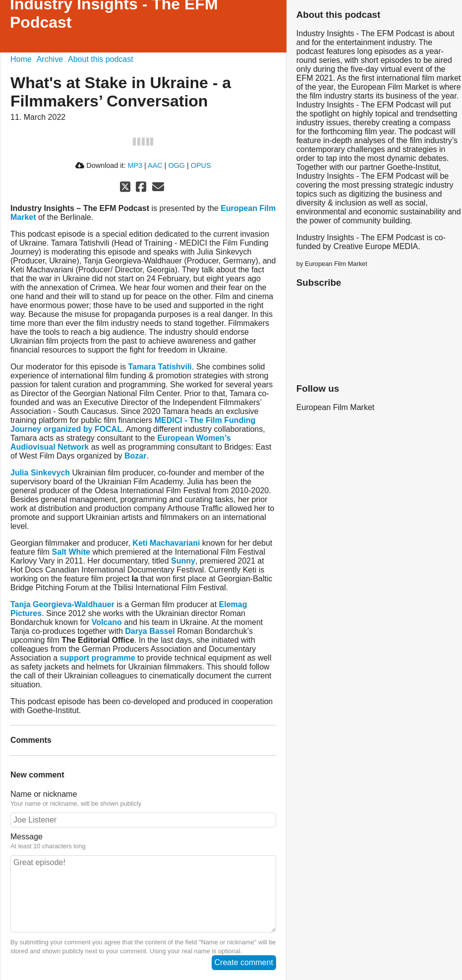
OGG (176, 165)
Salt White (71, 552)
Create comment (244, 962)
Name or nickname (44, 794)
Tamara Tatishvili (160, 367)
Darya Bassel (150, 631)
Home (21, 59)
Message (27, 837)
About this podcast (101, 59)
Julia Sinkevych (40, 473)
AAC (155, 165)
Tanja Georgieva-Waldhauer (62, 604)
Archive (50, 59)
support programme (98, 658)
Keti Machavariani (166, 543)
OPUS (201, 165)
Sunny (183, 561)
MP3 (135, 165)
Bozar (135, 456)
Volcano (107, 622)
